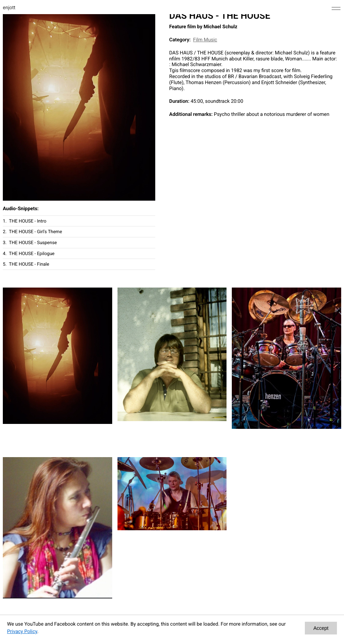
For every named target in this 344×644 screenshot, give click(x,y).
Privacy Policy (22, 632)
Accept (321, 628)
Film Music (205, 40)
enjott (9, 8)
